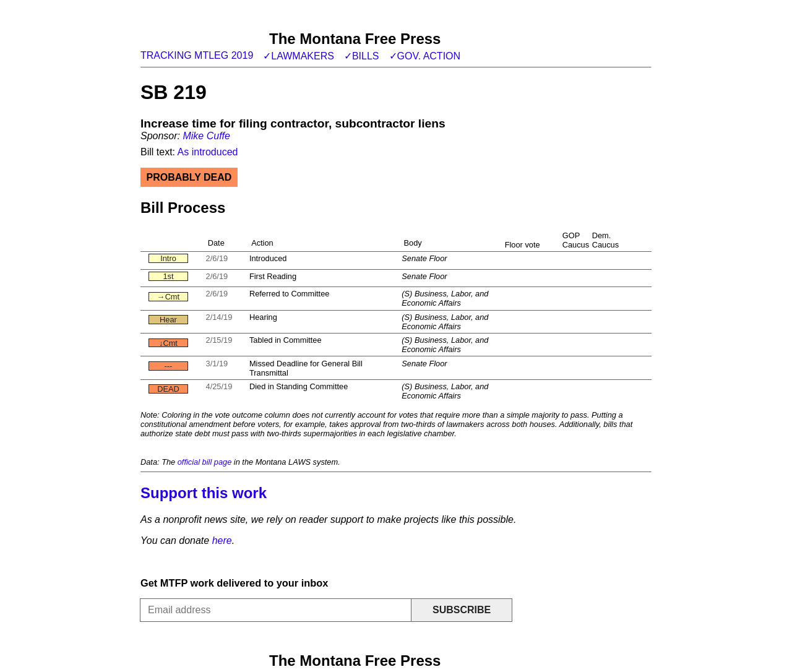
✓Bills (362, 56)
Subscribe (462, 610)
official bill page (205, 462)
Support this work (204, 493)
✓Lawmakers (299, 56)
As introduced (208, 152)
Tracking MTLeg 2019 (197, 55)
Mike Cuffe (206, 136)
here (222, 541)
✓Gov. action (425, 56)
